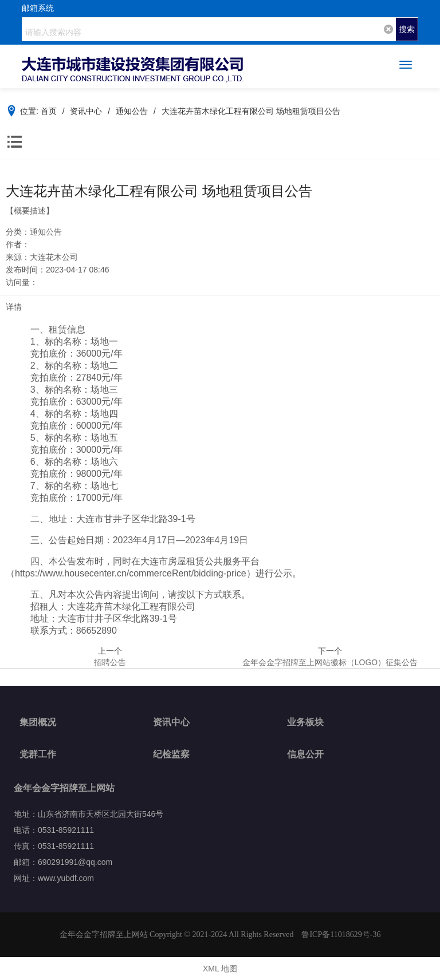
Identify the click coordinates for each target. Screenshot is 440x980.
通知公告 (46, 232)
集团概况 (38, 722)
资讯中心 (171, 722)
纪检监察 (171, 754)
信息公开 (305, 754)
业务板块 (305, 722)
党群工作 (38, 754)
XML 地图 (220, 969)
